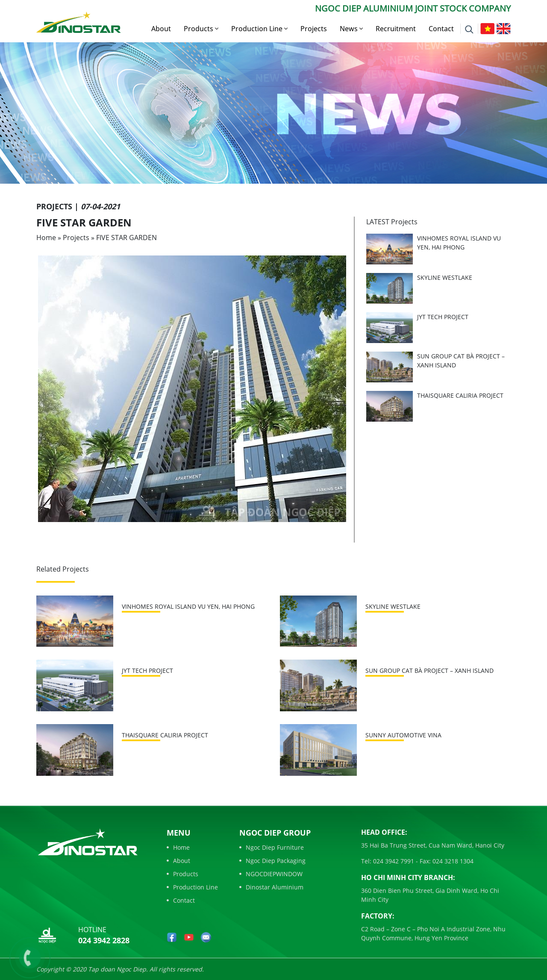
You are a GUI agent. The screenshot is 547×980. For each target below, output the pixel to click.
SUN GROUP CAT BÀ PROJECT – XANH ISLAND (429, 670)
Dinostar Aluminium (271, 887)
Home (46, 238)
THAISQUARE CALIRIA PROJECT (460, 395)
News (351, 29)
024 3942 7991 (393, 861)
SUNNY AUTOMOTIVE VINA (403, 735)
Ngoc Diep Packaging (272, 861)
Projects (314, 29)
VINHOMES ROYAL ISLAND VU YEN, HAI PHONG (188, 606)
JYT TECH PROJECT (443, 317)
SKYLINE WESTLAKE (445, 277)
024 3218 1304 (452, 861)
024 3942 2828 (104, 940)
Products (201, 29)
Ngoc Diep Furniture (272, 847)
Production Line (259, 29)
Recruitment (396, 29)
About (161, 29)
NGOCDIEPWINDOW (271, 874)
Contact (441, 29)
